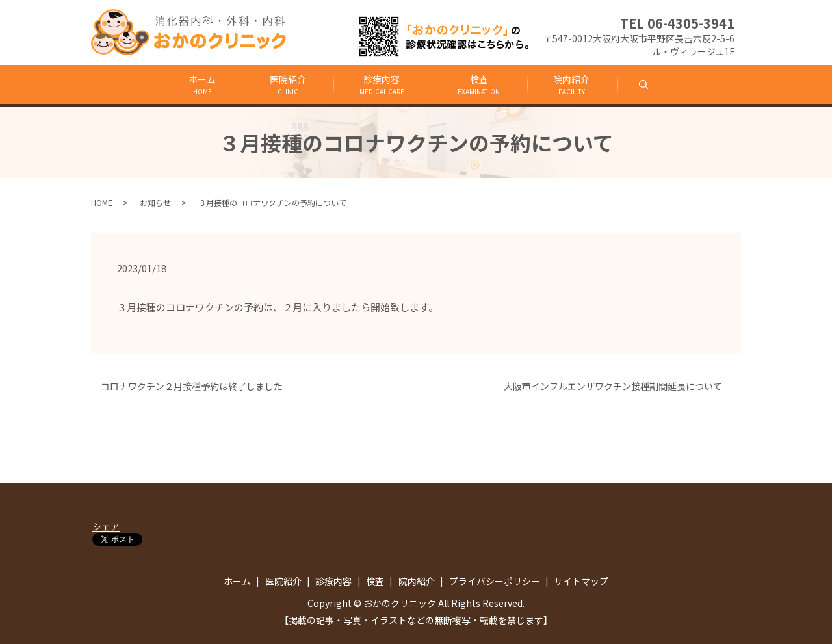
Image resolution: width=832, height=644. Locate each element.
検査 (479, 84)
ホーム (200, 84)
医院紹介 (286, 84)
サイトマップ (581, 581)
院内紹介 (573, 84)
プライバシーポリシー (495, 581)
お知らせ (155, 202)
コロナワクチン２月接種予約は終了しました (192, 386)
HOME (102, 202)
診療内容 (381, 84)
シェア (106, 526)
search (660, 84)
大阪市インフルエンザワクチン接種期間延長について (617, 386)
